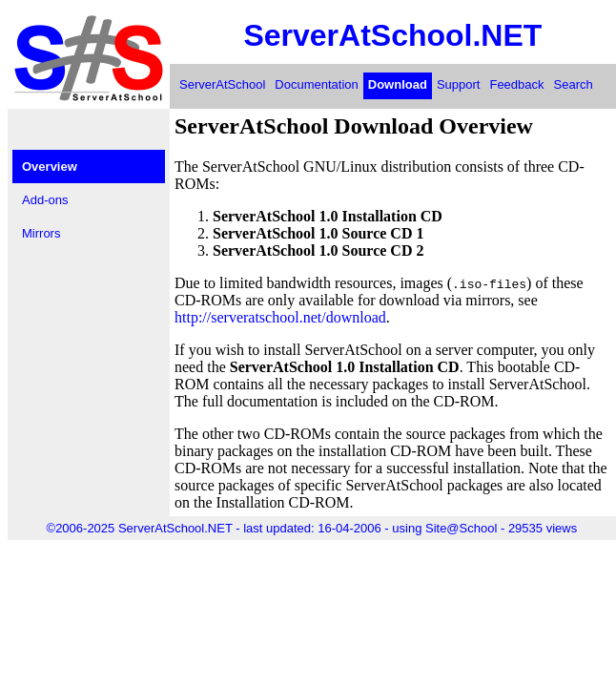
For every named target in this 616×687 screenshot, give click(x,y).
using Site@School (444, 528)
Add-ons (45, 200)
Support (459, 84)
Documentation (316, 84)
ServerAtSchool (222, 84)
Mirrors (41, 233)
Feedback (516, 84)
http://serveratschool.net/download (280, 317)
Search (574, 84)
